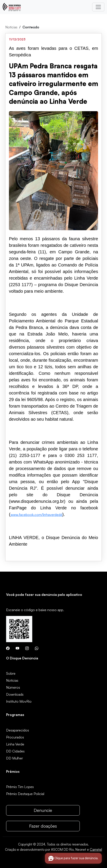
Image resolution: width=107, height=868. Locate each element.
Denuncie (43, 810)
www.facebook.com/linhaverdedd (36, 515)
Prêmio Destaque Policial (25, 794)
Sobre (11, 673)
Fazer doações (43, 826)
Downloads (15, 694)
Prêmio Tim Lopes (20, 787)
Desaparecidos (18, 730)
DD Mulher (14, 758)
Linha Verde (15, 744)
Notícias (11, 27)
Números (13, 687)
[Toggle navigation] (98, 7)
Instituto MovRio (19, 701)
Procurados (15, 737)
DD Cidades (15, 751)
